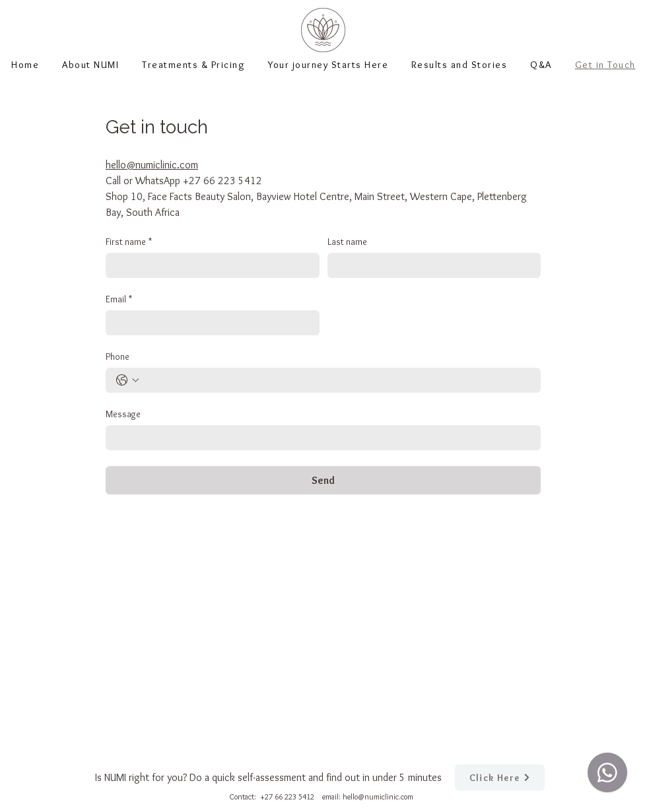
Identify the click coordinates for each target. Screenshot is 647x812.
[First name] (209, 265)
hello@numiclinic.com (378, 796)
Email (119, 299)
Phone (118, 357)
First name (129, 242)
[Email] (209, 323)
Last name (347, 242)
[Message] (319, 438)
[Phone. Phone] (336, 380)
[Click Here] (500, 778)
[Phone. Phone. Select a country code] (127, 380)
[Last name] (430, 265)
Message (123, 414)
